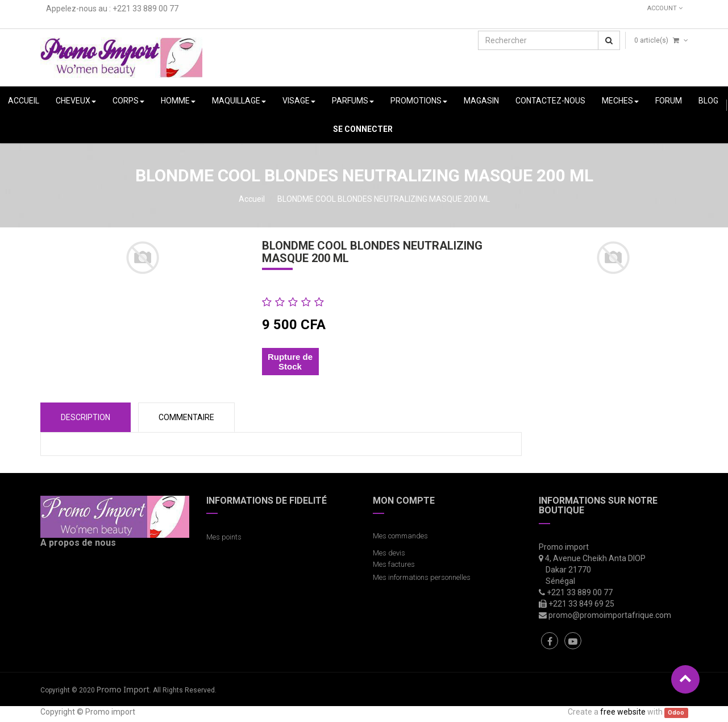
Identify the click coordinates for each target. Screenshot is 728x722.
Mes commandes (400, 536)
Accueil (252, 199)
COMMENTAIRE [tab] (186, 417)
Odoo (676, 713)
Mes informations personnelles (423, 577)
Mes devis (389, 553)
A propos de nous (78, 543)
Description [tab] (86, 417)
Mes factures (394, 564)
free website (623, 712)
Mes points (224, 537)
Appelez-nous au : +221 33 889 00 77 (112, 9)
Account (665, 8)
